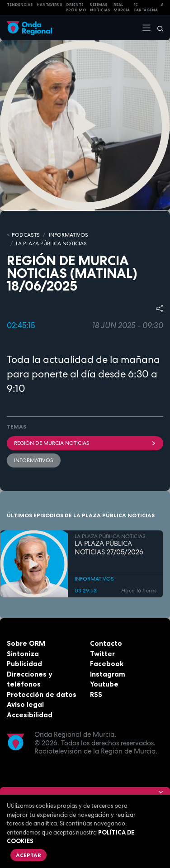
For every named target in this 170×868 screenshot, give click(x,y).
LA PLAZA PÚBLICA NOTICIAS (51, 243)
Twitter (102, 654)
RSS (96, 694)
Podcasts (26, 235)
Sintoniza (23, 654)
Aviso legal (25, 704)
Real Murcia (122, 7)
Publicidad (24, 664)
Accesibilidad (30, 715)
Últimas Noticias (100, 7)
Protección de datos (42, 694)
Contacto (106, 643)
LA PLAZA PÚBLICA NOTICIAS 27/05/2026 (109, 548)
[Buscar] (157, 28)
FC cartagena (146, 7)
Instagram (108, 674)
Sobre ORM (26, 643)
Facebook (107, 664)
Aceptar (28, 855)
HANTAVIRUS (50, 5)
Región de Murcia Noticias (85, 443)
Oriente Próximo (76, 7)
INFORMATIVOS (68, 235)
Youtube (104, 684)
